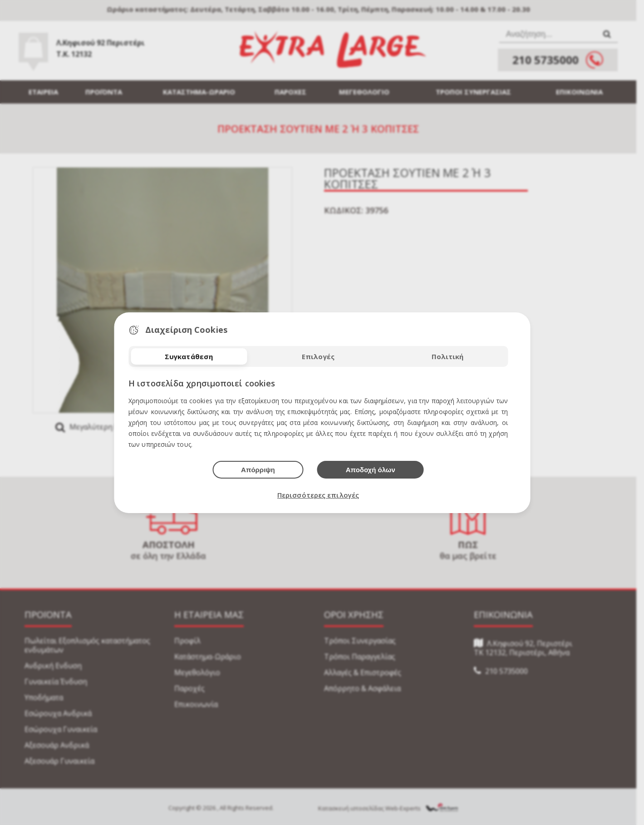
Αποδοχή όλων (371, 470)
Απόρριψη (258, 470)
